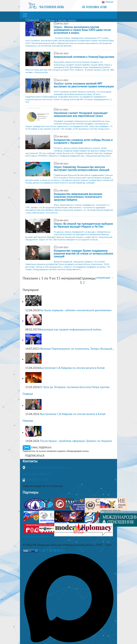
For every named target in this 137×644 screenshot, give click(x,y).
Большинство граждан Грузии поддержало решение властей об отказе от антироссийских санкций (83, 253)
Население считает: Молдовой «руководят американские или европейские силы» (81, 114)
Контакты (30, 461)
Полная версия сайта (36, 536)
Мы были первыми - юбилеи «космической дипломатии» (76, 310)
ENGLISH (108, 2)
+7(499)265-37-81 (37, 480)
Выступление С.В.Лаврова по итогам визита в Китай (72, 368)
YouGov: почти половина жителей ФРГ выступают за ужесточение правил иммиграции (84, 85)
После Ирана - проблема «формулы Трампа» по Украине (76, 441)
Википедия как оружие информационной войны (70, 329)
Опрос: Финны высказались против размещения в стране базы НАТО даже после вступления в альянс (82, 30)
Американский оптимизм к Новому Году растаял (84, 57)
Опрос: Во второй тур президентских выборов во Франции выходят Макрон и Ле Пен (83, 225)
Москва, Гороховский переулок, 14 (48, 467)
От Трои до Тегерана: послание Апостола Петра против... (75, 387)
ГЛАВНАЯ (32, 20)
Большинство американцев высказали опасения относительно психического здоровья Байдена (78, 197)
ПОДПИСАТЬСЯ (35, 456)
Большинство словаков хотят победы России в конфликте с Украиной (83, 141)
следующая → (105, 277)
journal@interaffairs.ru (37, 474)
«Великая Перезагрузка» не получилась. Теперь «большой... (77, 349)
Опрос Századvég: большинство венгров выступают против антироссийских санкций (82, 168)
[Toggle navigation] (25, 15)
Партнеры (30, 492)
